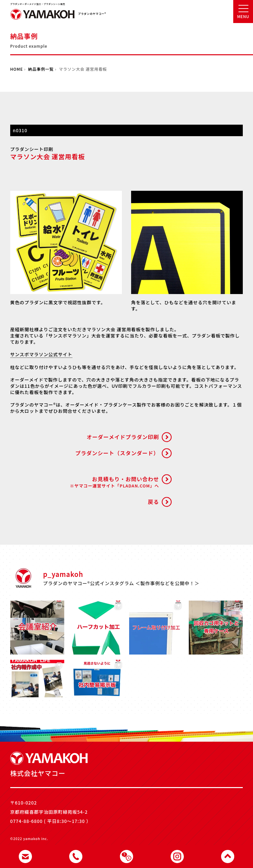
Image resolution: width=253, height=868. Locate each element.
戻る (154, 502)
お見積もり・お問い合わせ (114, 482)
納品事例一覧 (41, 69)
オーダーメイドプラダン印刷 (123, 437)
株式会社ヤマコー (42, 16)
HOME (17, 69)
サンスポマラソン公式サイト (41, 354)
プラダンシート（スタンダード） (117, 453)
